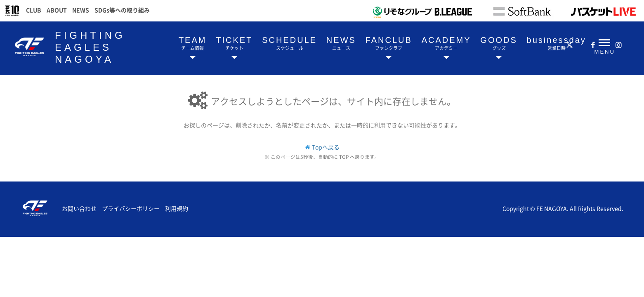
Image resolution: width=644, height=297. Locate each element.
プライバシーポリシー (131, 208)
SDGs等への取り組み (122, 10)
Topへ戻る (326, 147)
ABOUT (57, 10)
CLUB (34, 10)
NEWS (81, 10)
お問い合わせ (79, 208)
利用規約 (177, 208)
